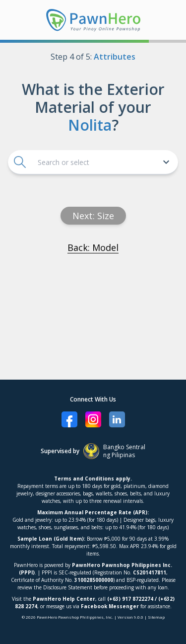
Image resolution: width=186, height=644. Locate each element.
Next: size (93, 216)
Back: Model (93, 247)
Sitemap (156, 617)
